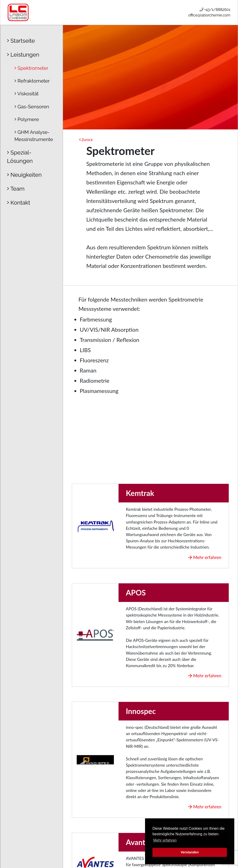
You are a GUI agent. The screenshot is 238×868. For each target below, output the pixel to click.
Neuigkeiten (24, 175)
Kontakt (19, 203)
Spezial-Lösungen (20, 157)
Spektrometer (31, 68)
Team (16, 189)
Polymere (27, 119)
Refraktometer (32, 81)
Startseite (21, 41)
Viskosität (26, 94)
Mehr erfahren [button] (165, 840)
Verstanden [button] (190, 852)
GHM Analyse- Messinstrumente (34, 136)
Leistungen (23, 55)
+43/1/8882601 (215, 10)
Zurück (86, 140)
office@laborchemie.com (209, 15)
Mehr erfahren (205, 557)
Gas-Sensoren (32, 107)
